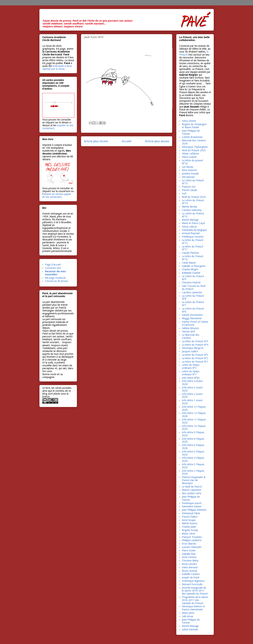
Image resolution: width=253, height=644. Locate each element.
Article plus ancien (157, 141)
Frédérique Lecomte (193, 237)
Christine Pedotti (191, 283)
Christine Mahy (190, 561)
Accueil (127, 141)
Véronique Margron (193, 348)
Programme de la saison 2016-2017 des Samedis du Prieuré (195, 600)
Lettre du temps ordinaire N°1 (191, 373)
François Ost (189, 187)
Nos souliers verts (192, 493)
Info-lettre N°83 (191, 378)
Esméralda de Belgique (194, 230)
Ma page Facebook (55, 278)
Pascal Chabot (190, 517)
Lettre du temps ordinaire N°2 (191, 366)
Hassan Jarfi (188, 331)
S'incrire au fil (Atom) (57, 281)
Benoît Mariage (190, 220)
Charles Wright (190, 269)
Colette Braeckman (192, 137)
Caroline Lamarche (192, 292)
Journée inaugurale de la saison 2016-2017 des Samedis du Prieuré (195, 591)
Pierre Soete (189, 550)
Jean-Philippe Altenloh (194, 510)
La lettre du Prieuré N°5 (195, 341)
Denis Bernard (190, 567)
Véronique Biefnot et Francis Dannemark (193, 608)
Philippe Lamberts (192, 540)
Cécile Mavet (189, 263)
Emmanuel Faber (191, 513)
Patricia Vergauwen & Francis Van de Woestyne (194, 480)
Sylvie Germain (190, 629)
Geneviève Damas (192, 506)
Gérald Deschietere (192, 315)
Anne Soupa (189, 520)
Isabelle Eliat (189, 554)
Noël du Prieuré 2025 (194, 150)
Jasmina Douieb (190, 174)
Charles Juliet (189, 527)
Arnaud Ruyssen (191, 233)
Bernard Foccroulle (192, 584)
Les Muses (188, 167)
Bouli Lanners (189, 564)
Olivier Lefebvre (190, 154)
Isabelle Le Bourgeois (194, 266)
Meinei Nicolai (189, 207)
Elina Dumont (189, 170)
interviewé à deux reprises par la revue (57, 67)
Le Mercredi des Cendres (191, 336)
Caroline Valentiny (192, 210)
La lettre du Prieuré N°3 (195, 355)
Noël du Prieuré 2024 (194, 197)
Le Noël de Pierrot (192, 487)
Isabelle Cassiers (191, 574)
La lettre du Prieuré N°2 (195, 358)
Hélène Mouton (190, 328)
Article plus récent (96, 141)
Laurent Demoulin (192, 547)
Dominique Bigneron (193, 581)
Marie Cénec (189, 534)
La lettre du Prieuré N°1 (195, 362)
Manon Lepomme (191, 490)
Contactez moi (53, 268)
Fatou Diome (189, 121)
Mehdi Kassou (190, 523)
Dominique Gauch (192, 503)
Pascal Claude (189, 190)
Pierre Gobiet (189, 157)
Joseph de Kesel (191, 577)
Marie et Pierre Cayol (193, 223)
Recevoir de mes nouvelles (55, 273)
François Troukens (192, 537)
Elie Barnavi (188, 177)
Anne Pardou (189, 557)
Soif (184, 194)
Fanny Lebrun (189, 227)
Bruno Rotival (189, 571)
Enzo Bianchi (189, 544)
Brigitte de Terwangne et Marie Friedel (194, 126)
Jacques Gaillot (190, 351)
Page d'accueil (53, 265)
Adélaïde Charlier (191, 273)
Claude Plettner (190, 253)
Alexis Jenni (188, 613)
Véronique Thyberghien (195, 147)
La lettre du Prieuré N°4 (195, 345)
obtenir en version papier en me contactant (57, 195)
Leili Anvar (188, 616)
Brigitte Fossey (190, 530)
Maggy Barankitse (192, 318)
